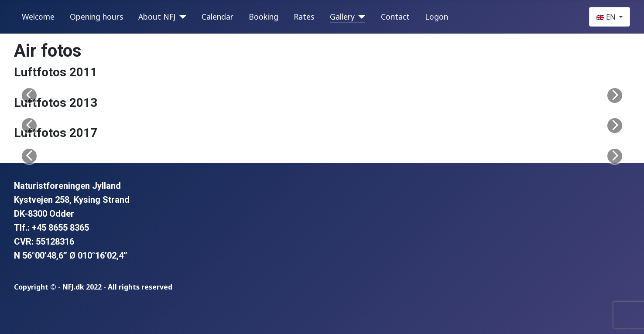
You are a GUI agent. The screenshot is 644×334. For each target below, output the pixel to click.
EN (607, 17)
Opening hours (96, 17)
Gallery (342, 17)
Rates (304, 17)
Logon (437, 17)
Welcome (38, 17)
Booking (264, 17)
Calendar (218, 17)
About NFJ (157, 17)
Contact (395, 17)
